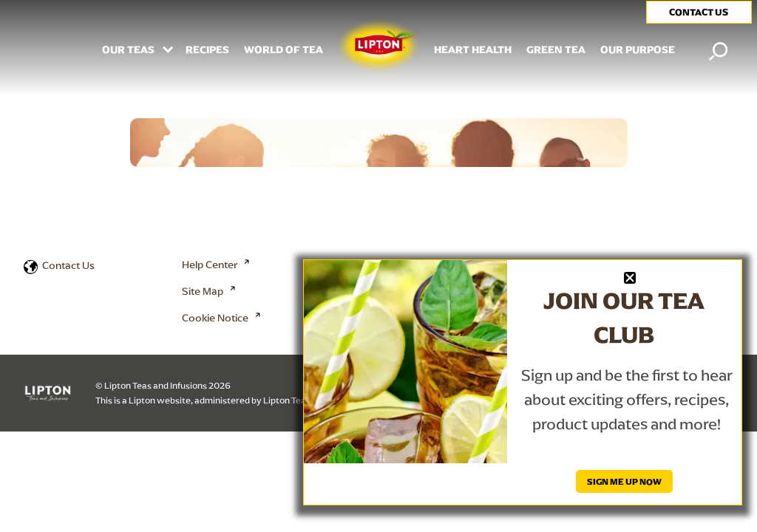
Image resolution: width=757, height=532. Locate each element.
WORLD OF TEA (284, 50)
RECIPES (207, 50)
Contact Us (68, 265)
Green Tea (556, 50)
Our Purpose (638, 50)
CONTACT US (699, 12)
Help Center (210, 265)
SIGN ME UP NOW (624, 481)
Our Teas (129, 50)
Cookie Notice (215, 318)
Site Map (203, 291)
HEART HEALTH (473, 50)
